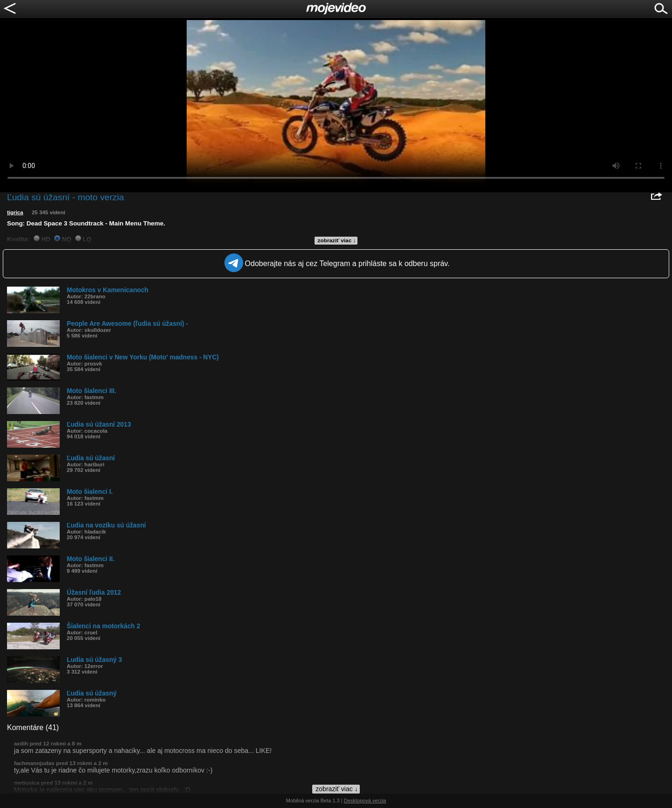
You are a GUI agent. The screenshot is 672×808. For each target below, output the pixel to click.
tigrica (15, 212)
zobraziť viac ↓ (337, 240)
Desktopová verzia (365, 801)
